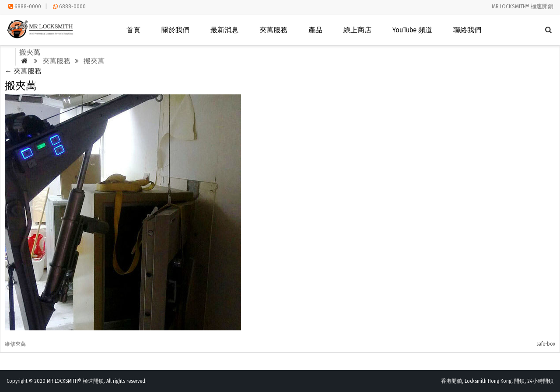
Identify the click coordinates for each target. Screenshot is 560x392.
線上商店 (357, 30)
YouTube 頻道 (412, 30)
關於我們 (175, 30)
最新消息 (224, 30)
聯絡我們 (467, 30)
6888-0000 (28, 6)
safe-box (546, 344)
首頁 (133, 30)
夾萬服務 (273, 30)
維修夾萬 (15, 344)
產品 (315, 30)
